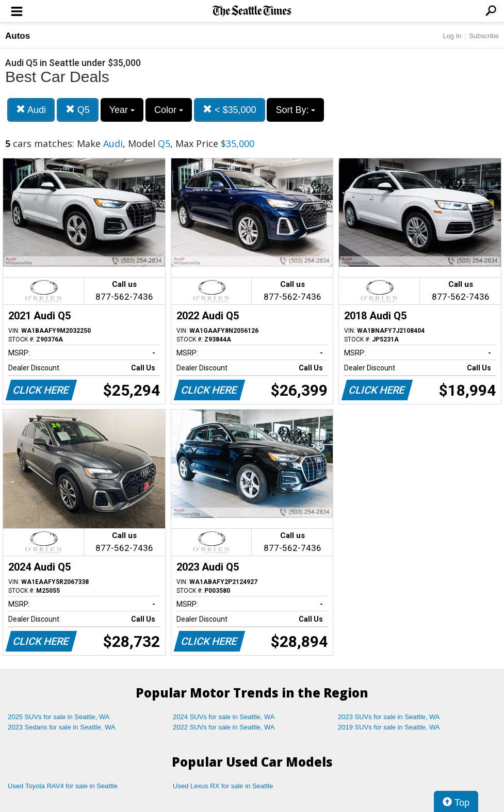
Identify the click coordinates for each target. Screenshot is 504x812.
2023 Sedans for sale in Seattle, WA (61, 727)
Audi (31, 110)
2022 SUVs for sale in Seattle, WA (224, 727)
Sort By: (295, 110)
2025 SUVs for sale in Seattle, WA (59, 717)
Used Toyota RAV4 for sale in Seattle (63, 786)
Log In (452, 36)
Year (122, 110)
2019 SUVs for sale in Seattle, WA (389, 727)
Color (169, 110)
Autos (18, 36)
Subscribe (484, 36)
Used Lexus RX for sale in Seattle (223, 786)
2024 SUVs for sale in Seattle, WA (224, 717)
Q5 (78, 110)
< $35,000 (230, 110)
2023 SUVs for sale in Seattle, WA (389, 717)
